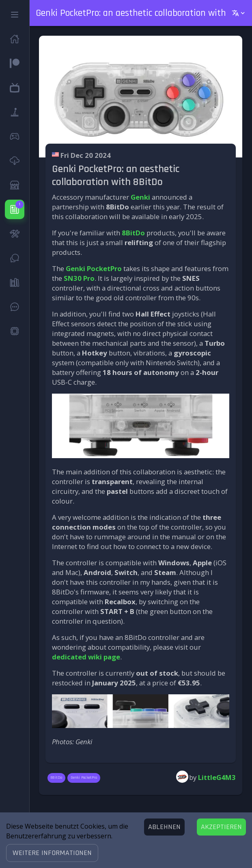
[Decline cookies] (164, 827)
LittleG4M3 (217, 777)
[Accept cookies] (221, 827)
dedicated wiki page (86, 657)
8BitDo (133, 233)
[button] (52, 853)
